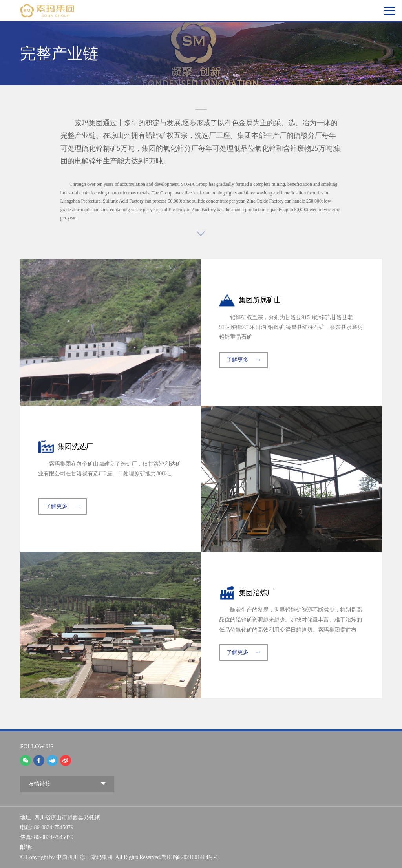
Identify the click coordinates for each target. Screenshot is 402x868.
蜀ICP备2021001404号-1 (190, 857)
